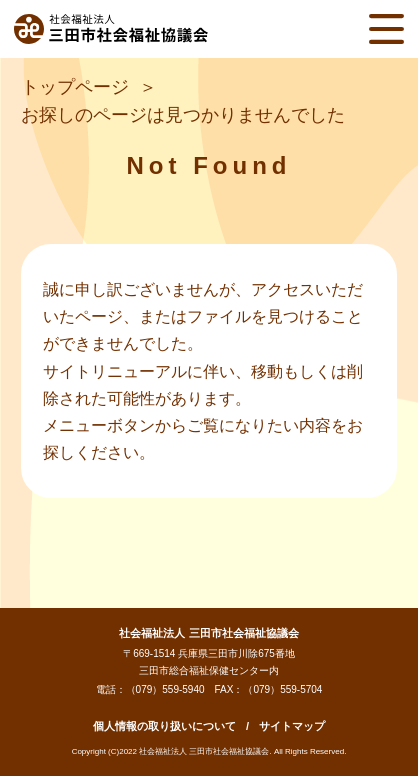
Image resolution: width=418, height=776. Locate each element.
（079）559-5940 (165, 689)
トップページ (75, 87)
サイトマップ (292, 726)
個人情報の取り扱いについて (164, 726)
